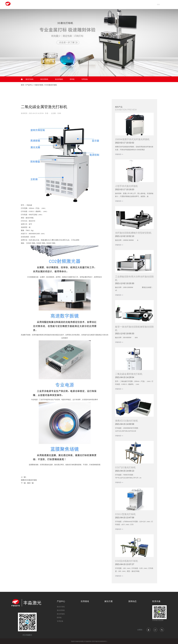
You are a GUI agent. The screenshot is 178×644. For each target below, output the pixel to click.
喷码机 (72, 79)
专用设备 (85, 79)
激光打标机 (30, 79)
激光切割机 (44, 79)
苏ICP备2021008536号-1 (100, 641)
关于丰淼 (133, 5)
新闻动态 (119, 5)
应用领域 (90, 5)
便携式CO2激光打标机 (29, 480)
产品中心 (76, 5)
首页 (63, 5)
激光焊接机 (59, 79)
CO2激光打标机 (51, 85)
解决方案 (105, 5)
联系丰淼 (148, 5)
